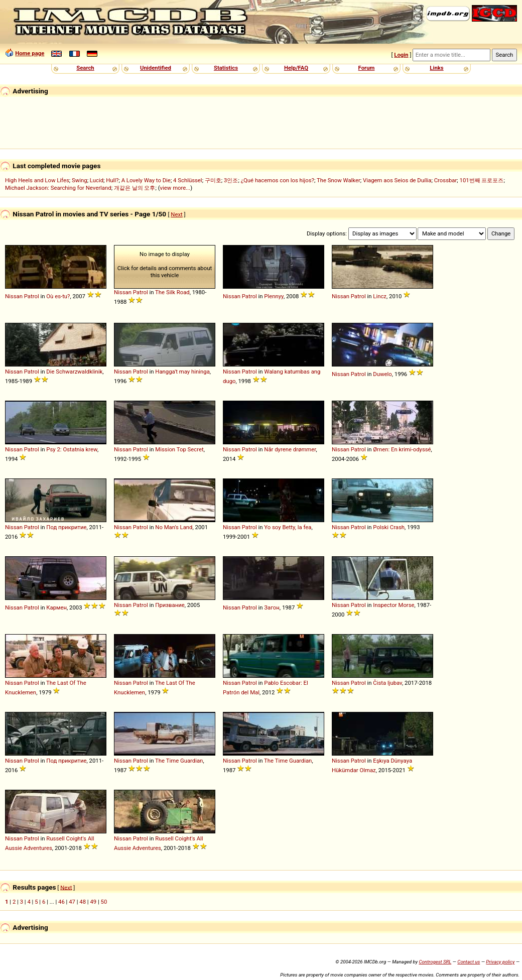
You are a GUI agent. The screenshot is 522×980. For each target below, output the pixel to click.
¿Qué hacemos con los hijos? (278, 180)
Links (436, 68)
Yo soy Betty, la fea (288, 527)
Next (176, 214)
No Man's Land (174, 527)
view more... (175, 188)
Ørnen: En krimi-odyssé (402, 449)
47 (72, 902)
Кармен (56, 607)
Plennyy (274, 296)
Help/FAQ (296, 68)
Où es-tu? (58, 296)
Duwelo (382, 374)
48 (83, 902)
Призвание (170, 605)
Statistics (226, 68)
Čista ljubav (387, 683)
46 (61, 902)
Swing (80, 180)
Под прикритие (66, 527)
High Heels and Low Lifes (37, 180)
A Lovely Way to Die (146, 180)
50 (104, 902)
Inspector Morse (394, 605)
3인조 (231, 180)
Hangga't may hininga (182, 372)
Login (401, 55)
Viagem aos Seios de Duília (397, 180)
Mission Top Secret (179, 449)
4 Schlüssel (188, 180)
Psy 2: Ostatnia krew (72, 449)
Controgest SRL (435, 962)
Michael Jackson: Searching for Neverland (58, 188)
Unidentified (156, 68)
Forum (367, 68)
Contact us (469, 962)
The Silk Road (172, 292)
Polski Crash (389, 527)
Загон (272, 607)
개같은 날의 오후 (135, 188)
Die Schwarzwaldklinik (74, 372)
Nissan (14, 296)
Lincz (380, 296)
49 (93, 902)
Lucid (97, 180)
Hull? (112, 180)
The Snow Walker (339, 180)
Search (85, 68)
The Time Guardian (179, 761)
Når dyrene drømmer (290, 449)
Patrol (32, 296)
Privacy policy (500, 962)
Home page (30, 53)
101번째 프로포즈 (482, 180)
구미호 (213, 180)
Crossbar (446, 180)
